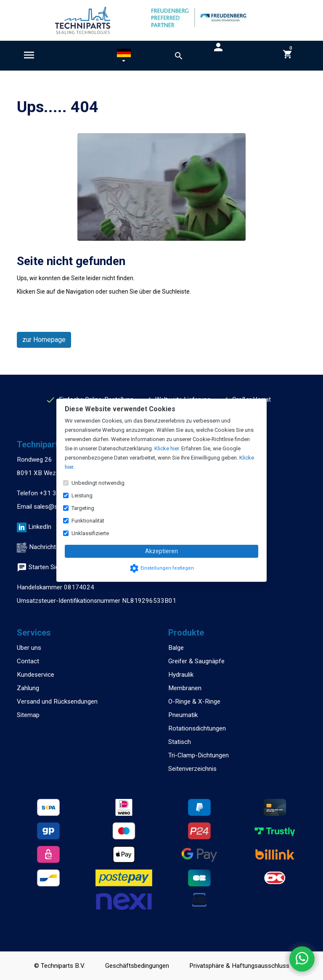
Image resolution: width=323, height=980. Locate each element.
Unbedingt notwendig (98, 483)
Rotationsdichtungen (197, 728)
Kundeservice (36, 675)
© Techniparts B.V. (60, 966)
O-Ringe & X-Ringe (194, 702)
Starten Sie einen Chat (53, 567)
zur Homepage (44, 340)
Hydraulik (181, 675)
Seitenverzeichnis (192, 769)
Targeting (83, 508)
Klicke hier (167, 448)
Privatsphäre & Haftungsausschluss (239, 966)
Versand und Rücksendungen (57, 702)
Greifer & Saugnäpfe (196, 661)
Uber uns (29, 648)
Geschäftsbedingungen (137, 966)
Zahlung (28, 688)
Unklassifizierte (90, 533)
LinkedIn (40, 527)
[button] (124, 57)
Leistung (82, 495)
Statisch (180, 742)
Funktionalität (88, 521)
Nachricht (42, 547)
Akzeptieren (161, 551)
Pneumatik (183, 715)
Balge (176, 648)
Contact (28, 661)
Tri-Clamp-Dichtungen (199, 755)
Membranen (185, 688)
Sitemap (28, 715)
